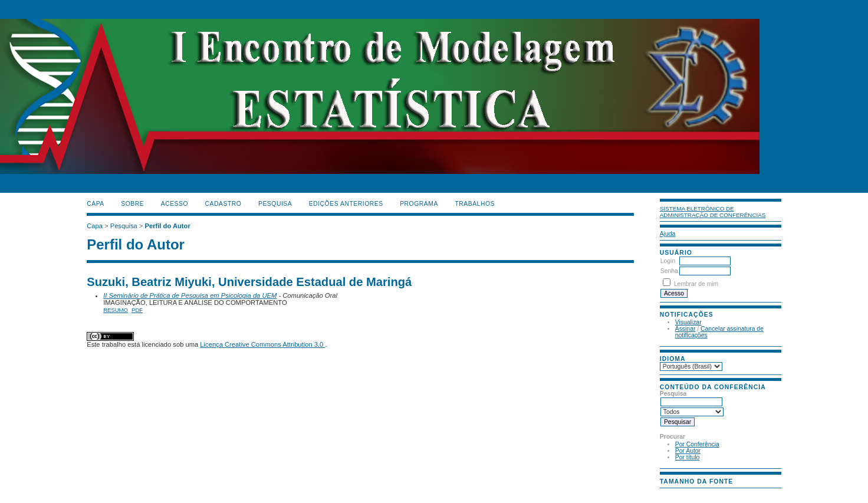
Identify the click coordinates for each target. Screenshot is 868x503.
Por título (688, 457)
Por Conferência (697, 444)
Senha (669, 271)
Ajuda (668, 234)
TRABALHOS (475, 204)
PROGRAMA (419, 204)
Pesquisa (275, 204)
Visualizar (688, 322)
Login (668, 261)
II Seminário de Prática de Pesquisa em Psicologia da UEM (190, 295)
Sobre (132, 204)
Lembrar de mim (696, 284)
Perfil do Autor (167, 226)
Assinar (685, 329)
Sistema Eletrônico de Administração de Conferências (713, 212)
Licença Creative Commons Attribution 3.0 (262, 344)
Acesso (175, 204)
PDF (137, 310)
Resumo (116, 310)
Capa (96, 204)
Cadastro (223, 204)
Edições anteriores (346, 204)
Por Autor (688, 451)
